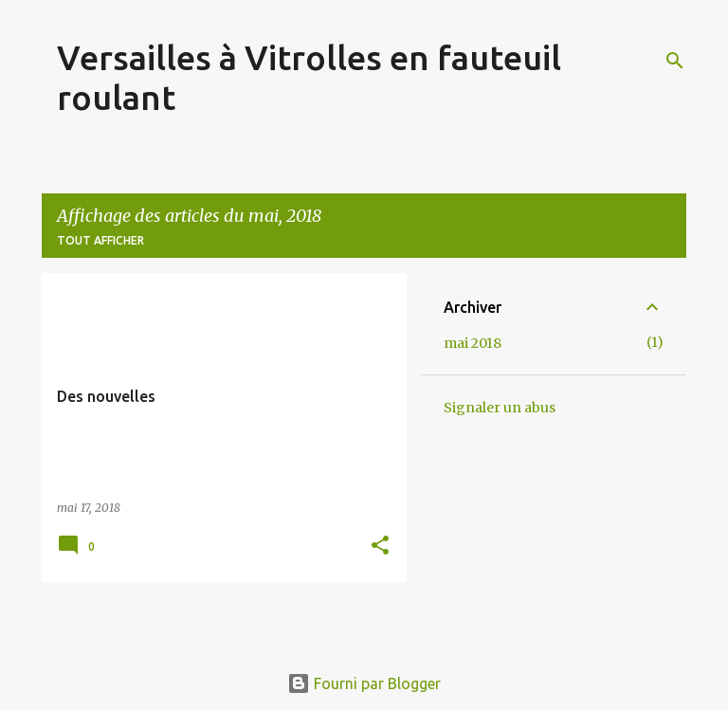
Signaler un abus (500, 408)
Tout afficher (100, 240)
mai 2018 (473, 343)
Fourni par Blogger (364, 683)
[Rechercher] (675, 61)
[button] (380, 546)
